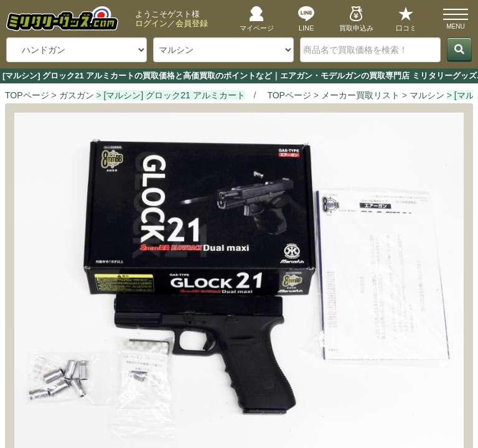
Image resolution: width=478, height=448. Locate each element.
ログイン (151, 23)
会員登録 (192, 23)
